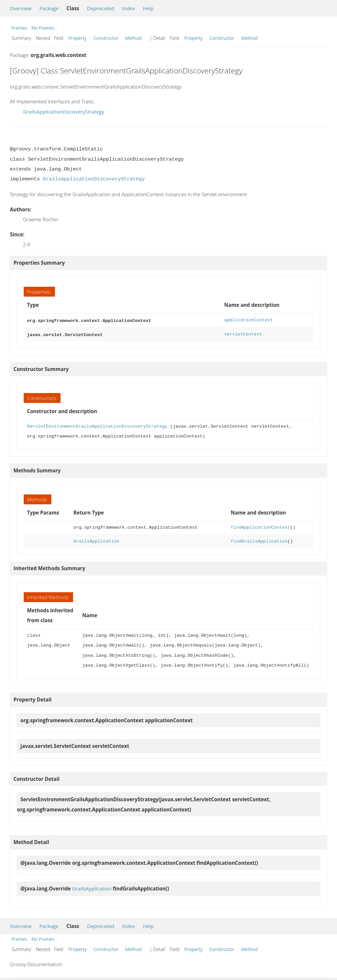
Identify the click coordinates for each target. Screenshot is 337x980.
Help (148, 8)
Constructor (106, 38)
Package (49, 8)
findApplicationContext (260, 526)
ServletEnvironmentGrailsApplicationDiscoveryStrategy (97, 425)
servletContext (243, 334)
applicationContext (248, 320)
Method (133, 38)
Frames (19, 28)
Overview (21, 8)
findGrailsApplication (259, 540)
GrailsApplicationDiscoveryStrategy (64, 112)
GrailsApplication (96, 540)
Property (78, 38)
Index (129, 8)
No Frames (43, 28)
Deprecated (101, 8)
